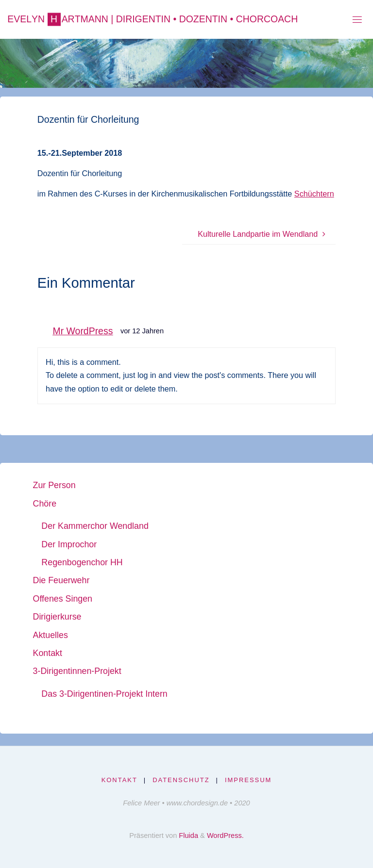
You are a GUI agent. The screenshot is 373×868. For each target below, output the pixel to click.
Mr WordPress (83, 331)
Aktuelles (51, 635)
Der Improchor (69, 544)
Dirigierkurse (57, 617)
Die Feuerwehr (61, 580)
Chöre (45, 504)
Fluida (187, 835)
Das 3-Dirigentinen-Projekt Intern (104, 694)
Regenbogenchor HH (82, 562)
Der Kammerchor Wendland (95, 526)
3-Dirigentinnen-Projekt (77, 671)
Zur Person (54, 485)
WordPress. (225, 835)
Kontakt (48, 653)
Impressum (248, 780)
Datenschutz (181, 780)
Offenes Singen (63, 599)
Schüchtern (314, 194)
